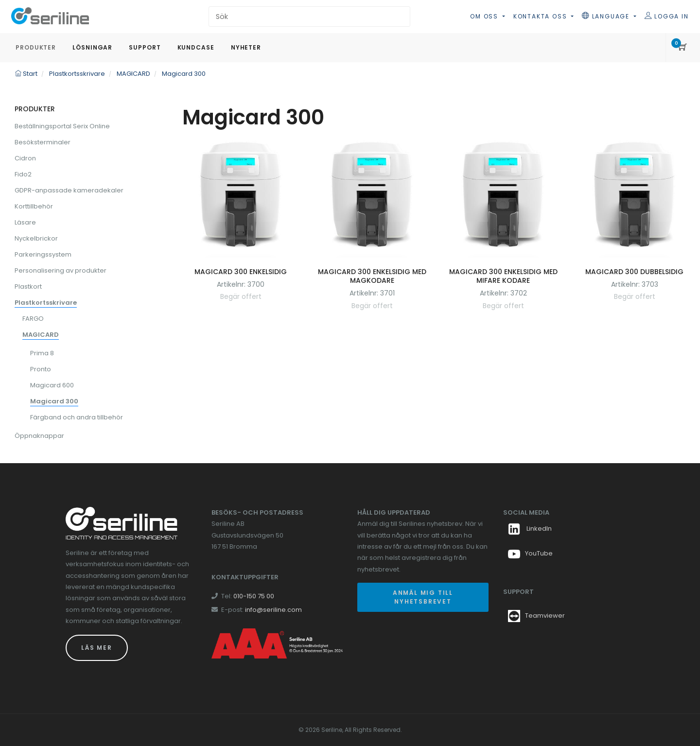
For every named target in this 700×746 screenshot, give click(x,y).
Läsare (25, 222)
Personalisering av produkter (61, 270)
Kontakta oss (541, 16)
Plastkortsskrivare (46, 303)
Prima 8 (42, 353)
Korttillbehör (34, 206)
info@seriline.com (273, 610)
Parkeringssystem (43, 254)
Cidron (25, 158)
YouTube (530, 553)
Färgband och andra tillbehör (77, 417)
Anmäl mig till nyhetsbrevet (423, 597)
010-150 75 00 (254, 596)
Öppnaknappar (39, 436)
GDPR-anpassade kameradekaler (69, 190)
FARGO (33, 319)
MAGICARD (41, 335)
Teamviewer (545, 616)
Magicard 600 (52, 385)
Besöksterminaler (43, 142)
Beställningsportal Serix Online (62, 126)
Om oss (485, 16)
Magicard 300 (54, 401)
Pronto (41, 369)
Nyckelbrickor (36, 238)
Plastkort (28, 286)
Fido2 (23, 174)
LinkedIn (530, 529)
